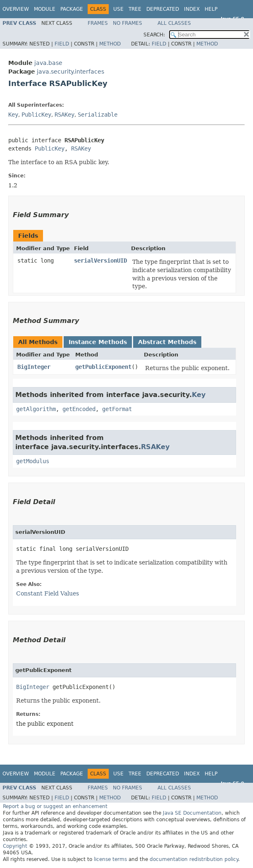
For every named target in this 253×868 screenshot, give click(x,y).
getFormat (117, 409)
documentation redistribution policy (194, 859)
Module (45, 9)
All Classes (174, 23)
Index (192, 9)
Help (211, 9)
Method (110, 44)
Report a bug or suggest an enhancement (55, 806)
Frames (98, 23)
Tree (135, 9)
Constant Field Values (48, 593)
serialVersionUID (100, 261)
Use (118, 9)
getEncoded (79, 409)
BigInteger (34, 367)
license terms (110, 859)
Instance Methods (98, 342)
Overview (16, 9)
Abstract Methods (167, 342)
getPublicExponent (103, 367)
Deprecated (163, 9)
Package (72, 9)
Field (62, 44)
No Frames (128, 23)
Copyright (15, 846)
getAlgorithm (36, 409)
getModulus (33, 461)
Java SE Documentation (192, 813)
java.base (48, 63)
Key (13, 115)
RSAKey (64, 115)
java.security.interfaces (70, 72)
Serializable (98, 115)
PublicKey (36, 115)
